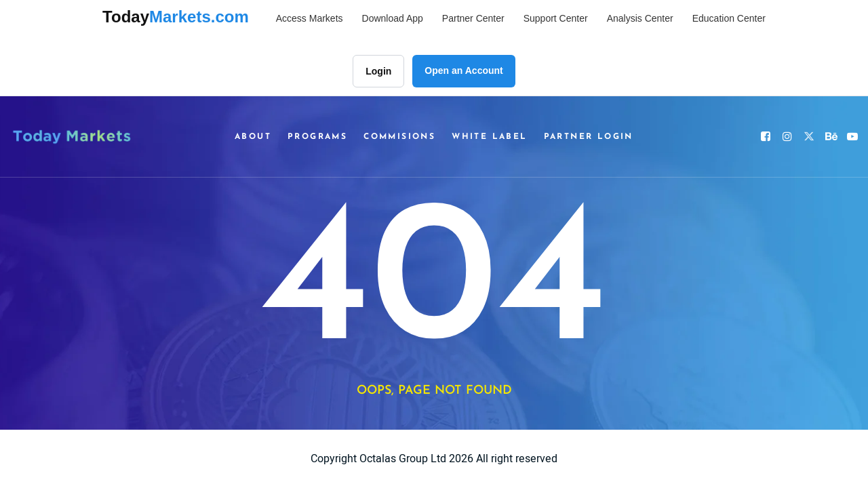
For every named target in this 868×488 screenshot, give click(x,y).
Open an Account (463, 70)
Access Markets (310, 18)
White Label (489, 137)
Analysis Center (640, 18)
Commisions (399, 137)
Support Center (556, 18)
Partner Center (473, 18)
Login (378, 71)
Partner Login (589, 137)
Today (176, 17)
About (253, 137)
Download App (393, 18)
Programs (317, 137)
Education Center (729, 18)
